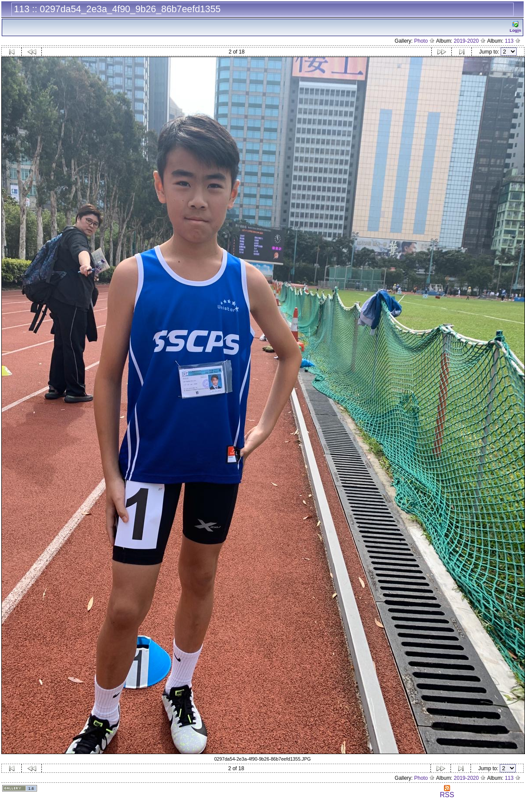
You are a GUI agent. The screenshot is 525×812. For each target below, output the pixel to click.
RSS (447, 792)
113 (513, 41)
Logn (515, 27)
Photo (424, 41)
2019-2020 (470, 41)
